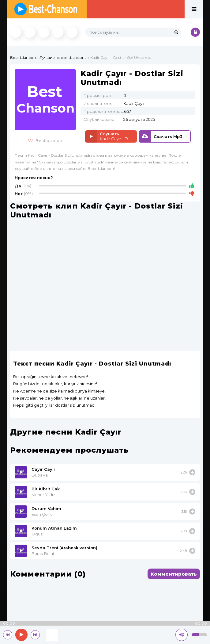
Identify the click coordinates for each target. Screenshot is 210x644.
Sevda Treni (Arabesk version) (64, 548)
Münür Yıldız (43, 495)
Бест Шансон (23, 57)
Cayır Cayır (43, 469)
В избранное (45, 140)
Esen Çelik (42, 514)
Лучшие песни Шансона (63, 57)
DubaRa (40, 475)
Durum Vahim (46, 508)
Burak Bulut (43, 554)
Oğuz (37, 534)
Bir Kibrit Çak (46, 489)
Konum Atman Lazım (54, 528)
